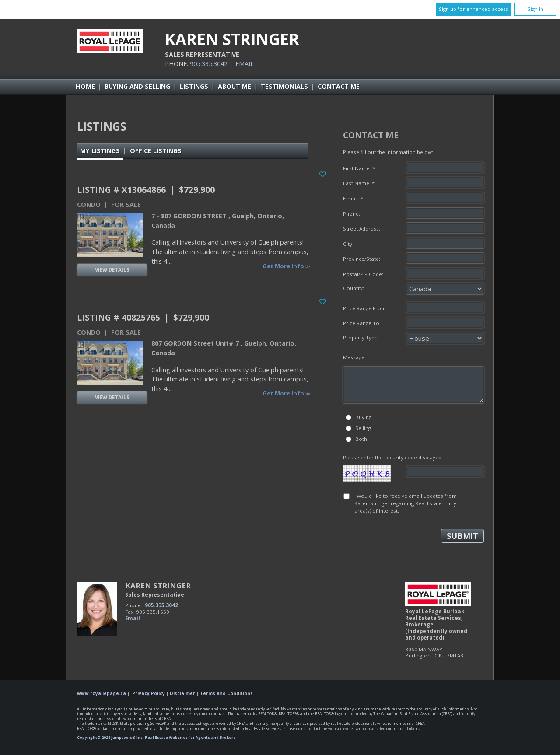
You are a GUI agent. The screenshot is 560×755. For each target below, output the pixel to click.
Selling (363, 428)
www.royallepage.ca (101, 693)
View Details (112, 270)
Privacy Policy (149, 693)
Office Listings (156, 151)
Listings (194, 86)
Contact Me (339, 86)
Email (245, 64)
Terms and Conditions (226, 693)
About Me (234, 86)
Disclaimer (182, 693)
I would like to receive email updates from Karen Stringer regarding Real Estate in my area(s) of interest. (406, 503)
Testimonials (284, 86)
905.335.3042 (209, 64)
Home (85, 86)
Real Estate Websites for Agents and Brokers (190, 738)
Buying (363, 417)
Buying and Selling (137, 86)
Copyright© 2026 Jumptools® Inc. (110, 738)
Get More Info (284, 266)
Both (361, 439)
